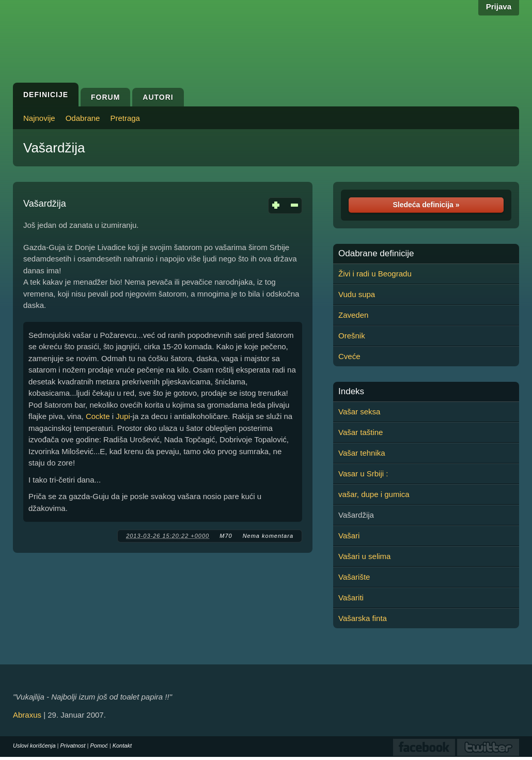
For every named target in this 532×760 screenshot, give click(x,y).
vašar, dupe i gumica (374, 494)
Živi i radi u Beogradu (375, 274)
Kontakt (122, 746)
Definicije (46, 95)
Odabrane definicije (376, 254)
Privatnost (73, 746)
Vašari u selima (364, 556)
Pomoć (99, 746)
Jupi (123, 416)
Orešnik (352, 336)
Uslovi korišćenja (34, 746)
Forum (105, 97)
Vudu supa (357, 294)
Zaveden (353, 315)
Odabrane (83, 118)
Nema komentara (268, 536)
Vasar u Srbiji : (363, 474)
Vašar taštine (361, 432)
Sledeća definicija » (426, 205)
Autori (158, 97)
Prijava (499, 6)
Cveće (349, 356)
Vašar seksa (359, 412)
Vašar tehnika (362, 453)
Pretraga (125, 118)
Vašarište (354, 577)
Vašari (349, 536)
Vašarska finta (363, 618)
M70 (226, 536)
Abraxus (27, 715)
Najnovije (39, 118)
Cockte (98, 416)
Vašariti (351, 598)
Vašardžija (54, 148)
